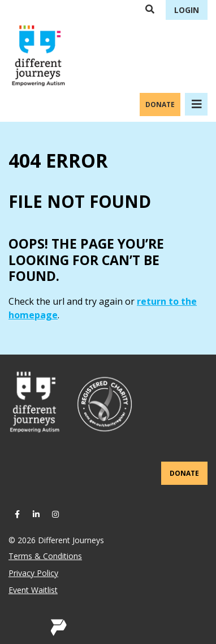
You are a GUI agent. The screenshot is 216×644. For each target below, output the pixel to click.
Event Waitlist (33, 590)
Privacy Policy (33, 573)
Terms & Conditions (45, 556)
